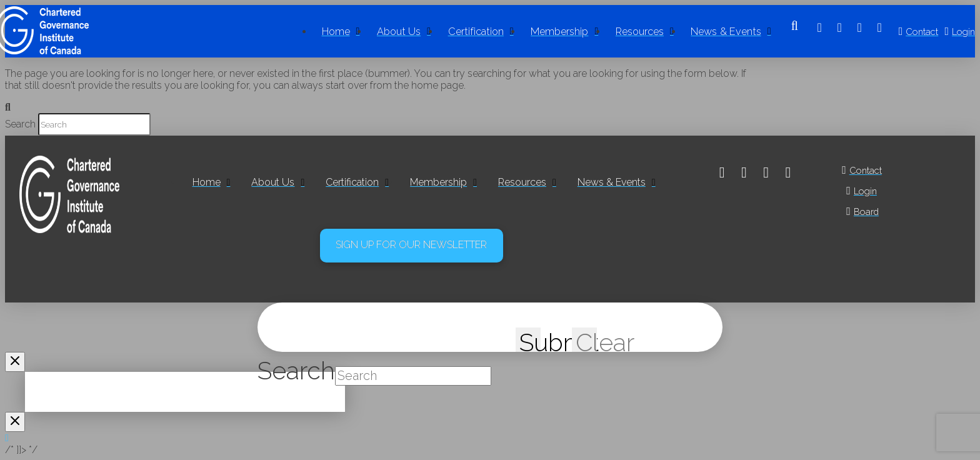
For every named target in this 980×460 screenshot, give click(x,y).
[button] (794, 31)
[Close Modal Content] (15, 362)
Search (20, 124)
